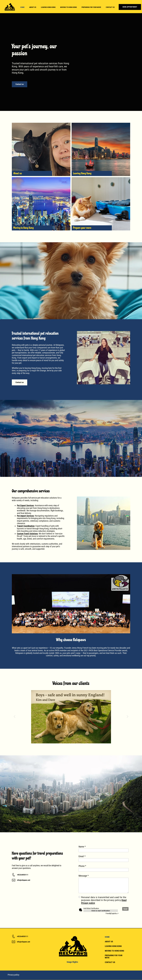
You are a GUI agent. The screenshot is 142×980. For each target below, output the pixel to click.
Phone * (82, 866)
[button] (14, 717)
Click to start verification (101, 911)
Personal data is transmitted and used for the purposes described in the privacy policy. (104, 900)
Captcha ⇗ (112, 913)
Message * (84, 876)
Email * (82, 856)
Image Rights (72, 962)
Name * (82, 847)
